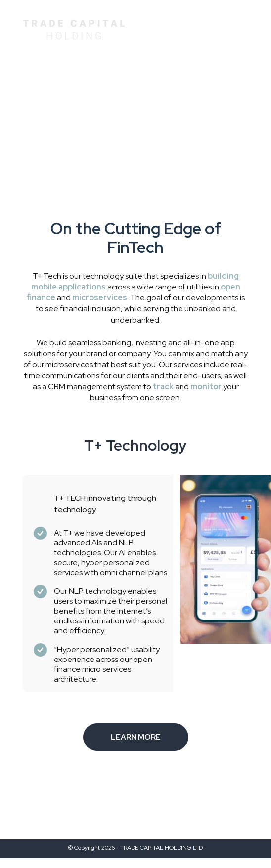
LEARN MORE (136, 737)
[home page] (74, 27)
